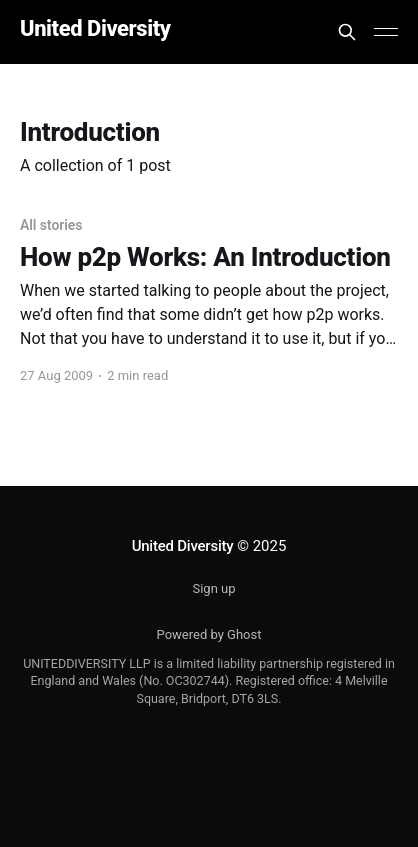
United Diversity (95, 29)
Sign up (213, 588)
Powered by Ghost (209, 634)
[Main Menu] (386, 32)
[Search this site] (347, 32)
